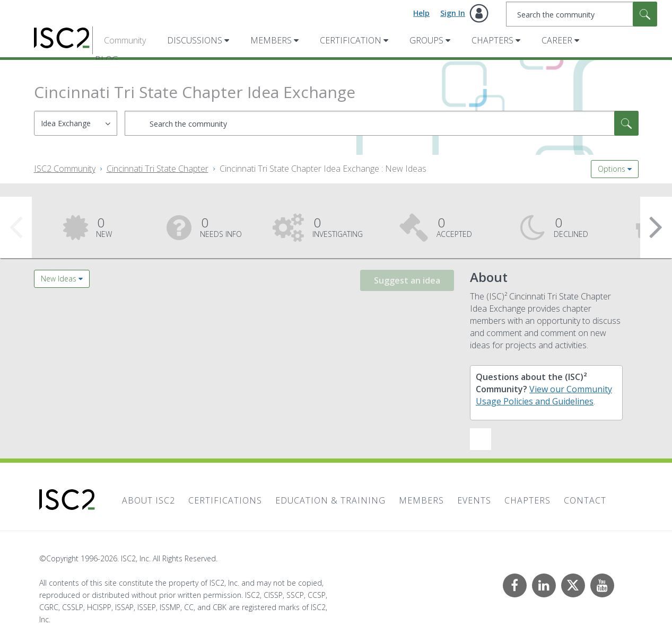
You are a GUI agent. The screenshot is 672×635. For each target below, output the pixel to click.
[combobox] (582, 14)
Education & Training (330, 500)
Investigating (338, 226)
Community (125, 40)
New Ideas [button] (59, 279)
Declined (571, 226)
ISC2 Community (65, 169)
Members (271, 40)
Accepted (454, 226)
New (104, 226)
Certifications (225, 500)
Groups (426, 40)
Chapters (492, 40)
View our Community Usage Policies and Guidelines (544, 395)
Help (421, 13)
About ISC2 (149, 500)
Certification (351, 40)
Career (557, 40)
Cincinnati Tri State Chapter (158, 169)
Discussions (195, 40)
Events (474, 500)
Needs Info (221, 226)
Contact (585, 500)
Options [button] (612, 169)
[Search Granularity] (76, 123)
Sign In (453, 13)
